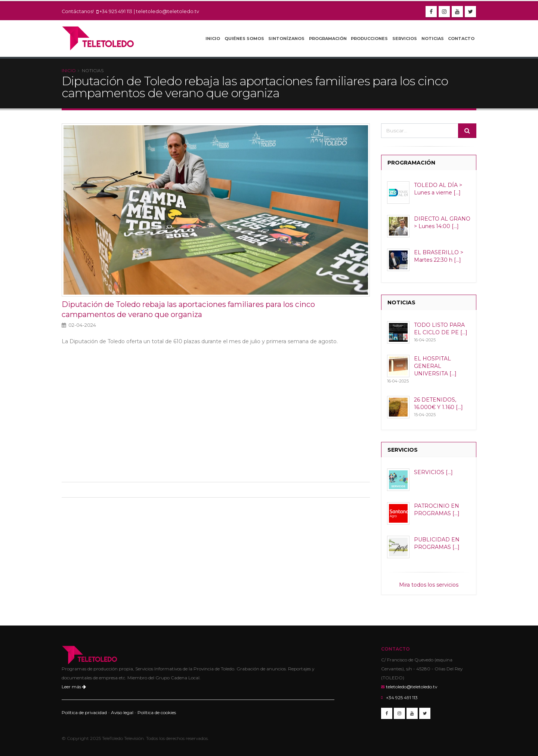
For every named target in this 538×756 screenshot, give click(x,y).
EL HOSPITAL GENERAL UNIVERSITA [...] (435, 366)
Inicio (213, 39)
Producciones (369, 39)
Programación (328, 39)
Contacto (461, 39)
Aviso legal (122, 712)
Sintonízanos (286, 39)
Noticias (433, 39)
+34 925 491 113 (116, 11)
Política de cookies (157, 712)
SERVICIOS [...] (433, 472)
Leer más (74, 687)
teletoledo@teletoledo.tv (168, 11)
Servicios (405, 39)
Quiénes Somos (244, 39)
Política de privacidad (84, 712)
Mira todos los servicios (429, 585)
